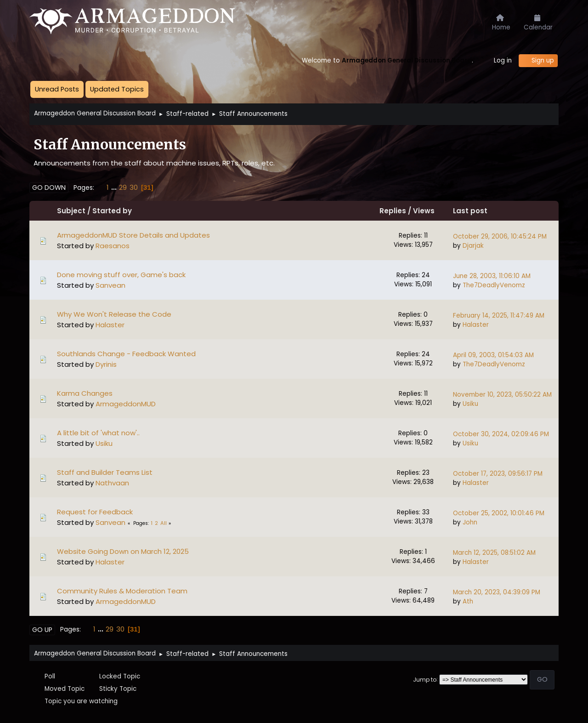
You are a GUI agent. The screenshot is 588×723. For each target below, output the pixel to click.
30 (134, 187)
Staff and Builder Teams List (105, 472)
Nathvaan (112, 483)
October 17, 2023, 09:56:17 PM (498, 474)
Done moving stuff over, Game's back (121, 275)
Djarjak (473, 246)
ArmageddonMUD (126, 404)
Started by (112, 211)
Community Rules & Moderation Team (122, 591)
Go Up (42, 630)
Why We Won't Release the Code (114, 314)
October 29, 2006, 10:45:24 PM (500, 236)
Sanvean (110, 285)
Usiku (470, 404)
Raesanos (113, 246)
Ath (468, 601)
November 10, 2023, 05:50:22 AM (502, 395)
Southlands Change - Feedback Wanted (126, 354)
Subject (71, 211)
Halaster (110, 325)
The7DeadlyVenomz (494, 285)
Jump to (425, 679)
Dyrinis (106, 364)
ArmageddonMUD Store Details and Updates (133, 235)
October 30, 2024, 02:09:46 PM (501, 434)
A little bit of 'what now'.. (98, 433)
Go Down (49, 188)
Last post (470, 211)
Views (430, 211)
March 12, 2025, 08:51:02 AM (494, 553)
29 (123, 187)
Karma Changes (85, 393)
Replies (393, 211)
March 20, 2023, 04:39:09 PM (497, 592)
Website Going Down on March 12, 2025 (123, 551)
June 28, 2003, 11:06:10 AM (492, 276)
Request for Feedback (95, 512)
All (164, 523)
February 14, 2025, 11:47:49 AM (499, 316)
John (470, 522)
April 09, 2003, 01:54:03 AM (493, 355)
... (115, 187)
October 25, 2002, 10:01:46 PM (499, 513)
